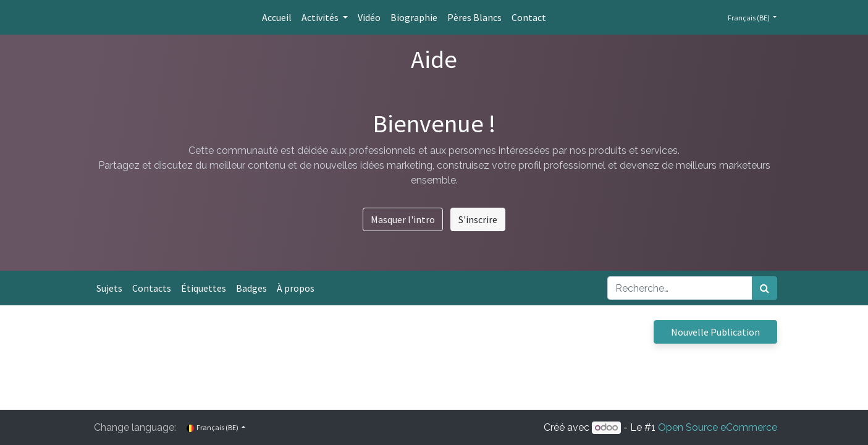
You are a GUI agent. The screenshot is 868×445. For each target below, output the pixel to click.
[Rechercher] (765, 288)
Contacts (152, 288)
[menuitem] (277, 17)
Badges (251, 288)
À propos (296, 288)
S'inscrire (478, 219)
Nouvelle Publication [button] (715, 332)
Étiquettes (204, 288)
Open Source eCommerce (718, 427)
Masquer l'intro (403, 219)
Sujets (109, 288)
